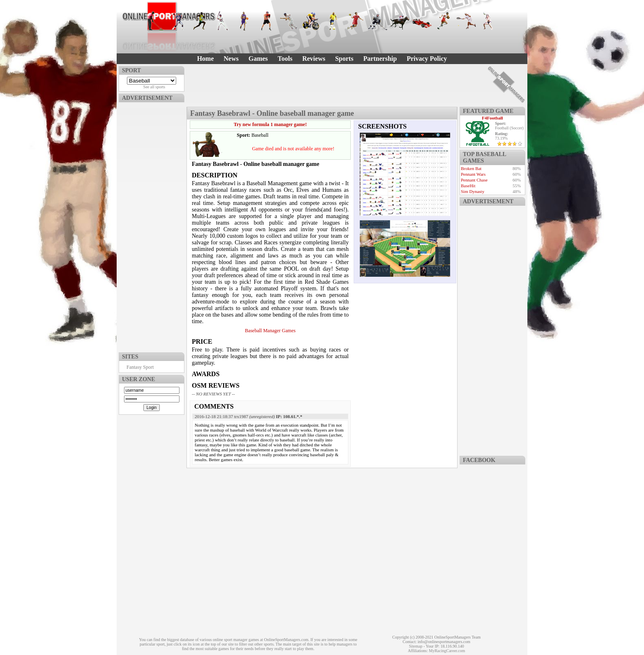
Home (206, 59)
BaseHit (468, 186)
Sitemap (416, 646)
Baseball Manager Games (270, 331)
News (231, 59)
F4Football (492, 118)
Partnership (380, 59)
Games (258, 59)
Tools (285, 59)
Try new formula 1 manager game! (270, 124)
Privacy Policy (427, 59)
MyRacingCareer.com (447, 651)
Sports (344, 59)
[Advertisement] (152, 225)
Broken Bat (471, 168)
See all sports (154, 87)
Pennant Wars (473, 174)
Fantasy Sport (140, 367)
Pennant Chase (474, 180)
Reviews (314, 59)
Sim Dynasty (473, 191)
